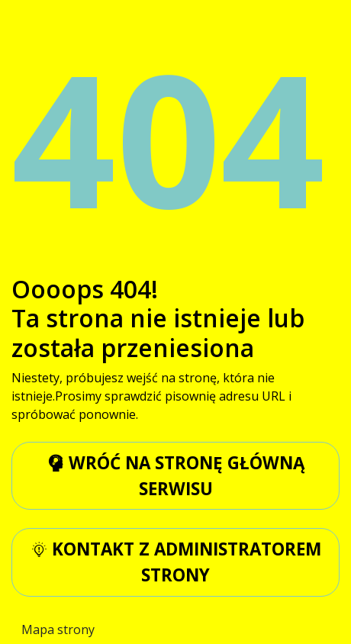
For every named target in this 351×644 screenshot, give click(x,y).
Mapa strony (58, 630)
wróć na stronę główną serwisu (176, 476)
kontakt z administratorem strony (176, 562)
